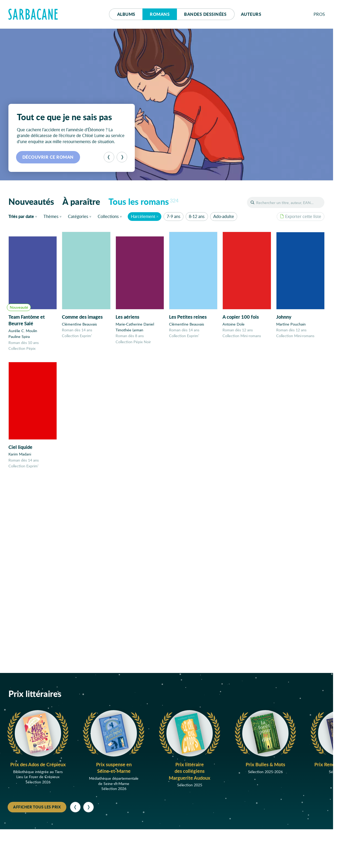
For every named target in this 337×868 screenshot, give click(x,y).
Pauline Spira (19, 337)
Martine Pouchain (291, 326)
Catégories (78, 216)
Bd (205, 14)
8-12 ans (197, 216)
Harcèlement (143, 216)
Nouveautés (31, 201)
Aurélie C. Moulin (23, 331)
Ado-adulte (224, 216)
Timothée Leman (129, 330)
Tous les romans (143, 201)
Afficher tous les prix (37, 807)
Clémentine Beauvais (79, 324)
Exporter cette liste (301, 216)
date (24, 216)
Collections (108, 216)
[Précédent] (109, 157)
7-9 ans (173, 216)
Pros (319, 14)
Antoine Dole (234, 326)
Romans (160, 14)
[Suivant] (122, 157)
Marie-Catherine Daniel (135, 325)
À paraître (81, 201)
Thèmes (51, 216)
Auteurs (251, 14)
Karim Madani (20, 458)
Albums (126, 14)
